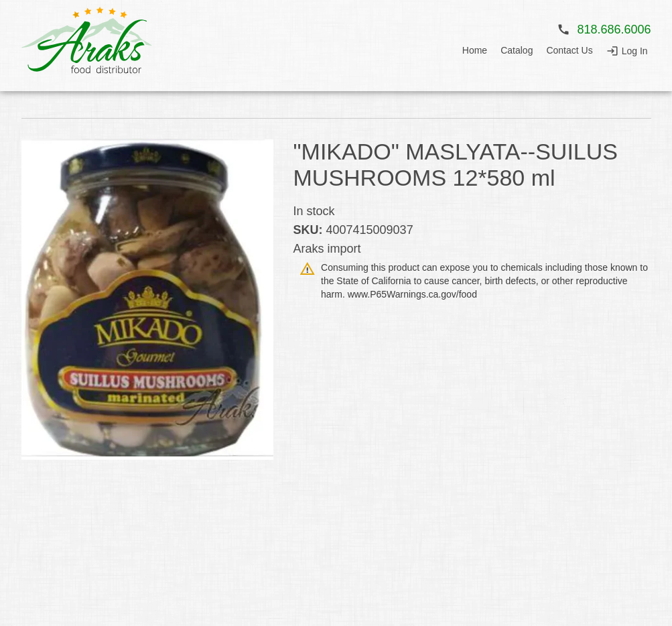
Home (475, 50)
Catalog (517, 50)
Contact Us (569, 50)
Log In (635, 51)
